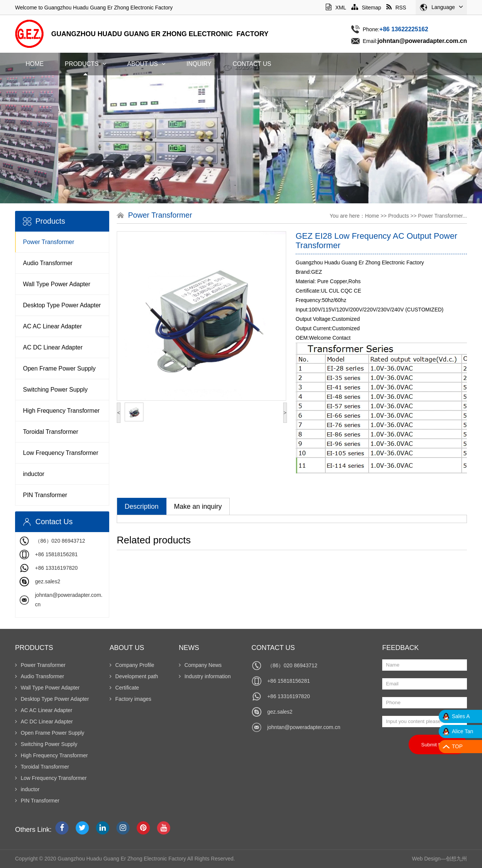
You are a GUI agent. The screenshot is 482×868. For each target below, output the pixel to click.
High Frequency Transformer (61, 411)
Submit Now (438, 744)
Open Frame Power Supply (59, 368)
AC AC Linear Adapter (53, 326)
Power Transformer (49, 242)
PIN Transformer (45, 495)
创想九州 (456, 859)
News (189, 648)
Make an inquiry (198, 506)
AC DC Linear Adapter (53, 347)
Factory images (130, 699)
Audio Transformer (48, 263)
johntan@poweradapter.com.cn (304, 727)
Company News (200, 665)
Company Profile (132, 665)
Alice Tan (463, 731)
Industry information (205, 676)
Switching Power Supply (55, 390)
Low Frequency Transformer (61, 453)
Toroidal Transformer (51, 432)
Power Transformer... (442, 216)
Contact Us (252, 64)
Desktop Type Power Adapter (62, 305)
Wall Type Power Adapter (57, 284)
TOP (457, 746)
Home (35, 64)
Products (85, 64)
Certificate (124, 688)
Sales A (461, 716)
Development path (134, 676)
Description (142, 506)
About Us (146, 64)
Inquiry (199, 64)
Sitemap (366, 8)
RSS (396, 8)
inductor (34, 474)
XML (336, 8)
